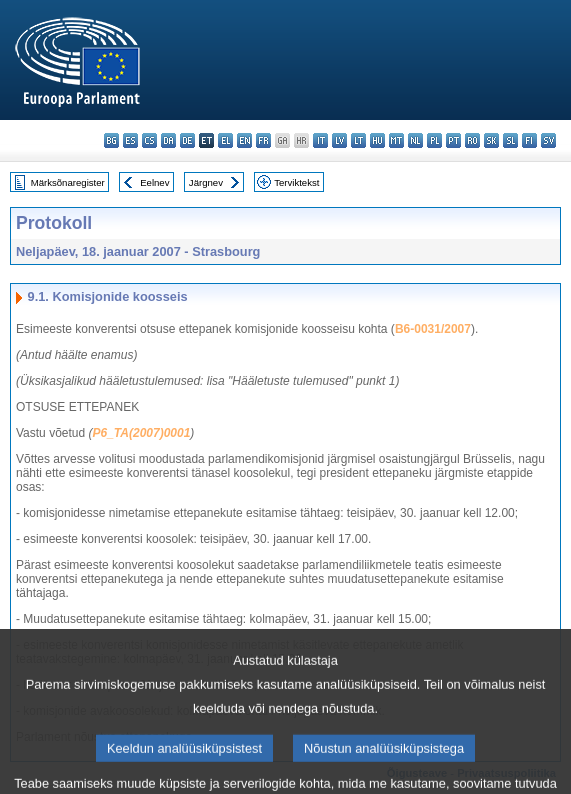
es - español (130, 140)
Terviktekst (296, 182)
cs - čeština (149, 140)
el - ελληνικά (225, 140)
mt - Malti (396, 140)
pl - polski (434, 140)
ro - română (472, 140)
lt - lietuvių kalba (358, 140)
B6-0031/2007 (433, 329)
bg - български (111, 140)
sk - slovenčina (491, 140)
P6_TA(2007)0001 (142, 433)
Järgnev (206, 182)
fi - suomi (529, 140)
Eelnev (154, 182)
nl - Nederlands (415, 140)
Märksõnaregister (68, 182)
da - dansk (168, 140)
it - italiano (320, 140)
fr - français (263, 140)
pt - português (453, 140)
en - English (244, 140)
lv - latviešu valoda (339, 140)
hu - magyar (377, 140)
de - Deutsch (187, 140)
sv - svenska (548, 140)
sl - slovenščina (510, 140)
